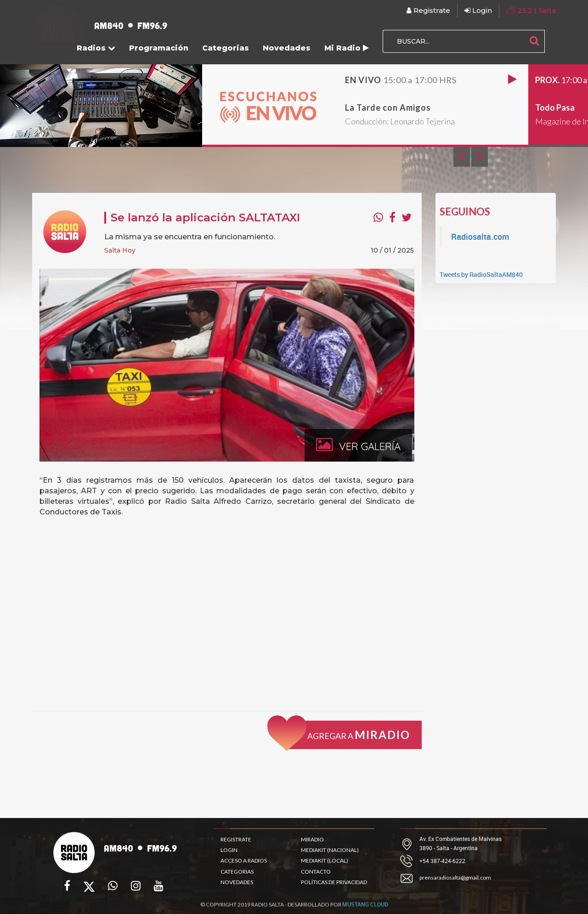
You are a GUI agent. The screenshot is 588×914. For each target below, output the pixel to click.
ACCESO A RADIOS (244, 860)
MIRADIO (312, 839)
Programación (159, 48)
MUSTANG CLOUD (365, 909)
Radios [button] (96, 48)
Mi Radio (347, 48)
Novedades (287, 48)
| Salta (531, 10)
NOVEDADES (237, 882)
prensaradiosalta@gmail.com (455, 877)
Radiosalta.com (480, 237)
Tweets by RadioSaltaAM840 (481, 274)
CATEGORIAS (237, 872)
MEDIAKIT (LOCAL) (325, 860)
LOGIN (229, 850)
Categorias (226, 48)
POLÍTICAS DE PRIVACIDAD (334, 882)
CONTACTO (316, 872)
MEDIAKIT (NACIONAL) (330, 850)
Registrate (428, 10)
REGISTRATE (236, 839)
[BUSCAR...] (453, 41)
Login (478, 10)
